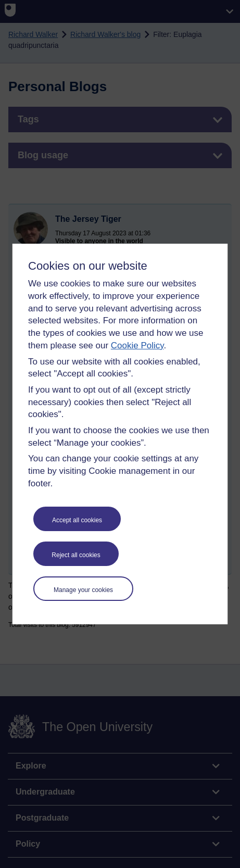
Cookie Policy (137, 345)
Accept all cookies (77, 520)
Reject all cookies (76, 555)
